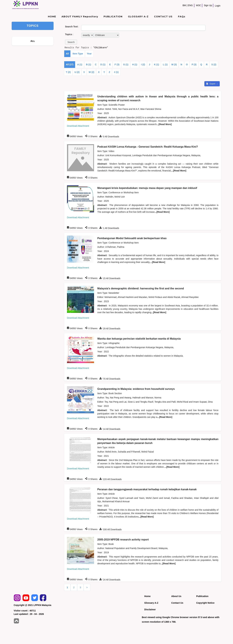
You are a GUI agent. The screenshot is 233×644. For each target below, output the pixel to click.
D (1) (103, 64)
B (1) (89, 64)
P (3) (194, 64)
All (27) (70, 64)
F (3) (117, 64)
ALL (33, 41)
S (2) (214, 64)
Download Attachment (78, 126)
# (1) (116, 72)
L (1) (165, 64)
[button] (71, 42)
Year (89, 54)
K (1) (157, 64)
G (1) (126, 64)
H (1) (135, 64)
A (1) (80, 64)
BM (184, 5)
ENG (190, 5)
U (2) (77, 72)
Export (211, 84)
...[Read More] (164, 124)
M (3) (174, 64)
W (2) (91, 72)
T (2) (68, 72)
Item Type (78, 54)
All (67, 54)
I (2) (143, 64)
